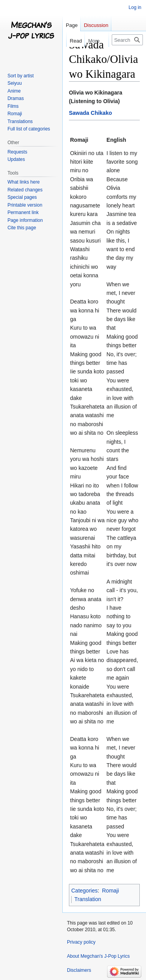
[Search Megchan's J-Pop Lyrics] (127, 40)
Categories (84, 891)
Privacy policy (81, 942)
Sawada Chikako (91, 113)
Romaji (111, 891)
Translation (88, 899)
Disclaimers (79, 970)
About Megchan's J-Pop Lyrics (98, 956)
